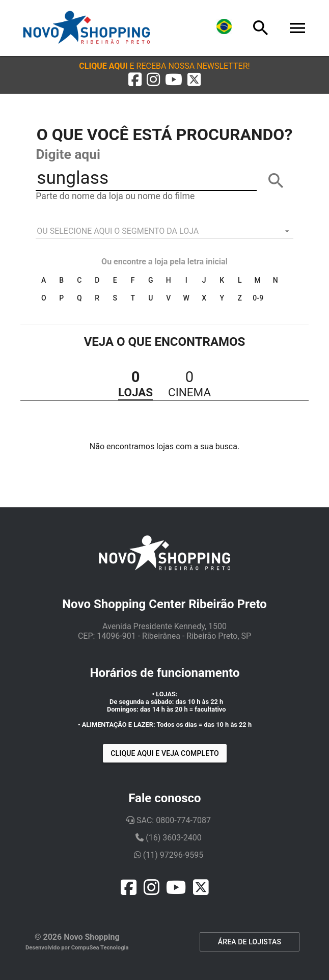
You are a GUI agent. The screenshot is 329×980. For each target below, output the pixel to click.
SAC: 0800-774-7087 (169, 820)
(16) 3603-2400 (168, 838)
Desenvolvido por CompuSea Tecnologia (77, 948)
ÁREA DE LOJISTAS (250, 942)
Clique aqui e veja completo (164, 753)
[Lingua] (224, 28)
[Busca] (261, 28)
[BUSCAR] (276, 181)
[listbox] (164, 231)
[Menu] (297, 28)
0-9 (258, 298)
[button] (164, 66)
